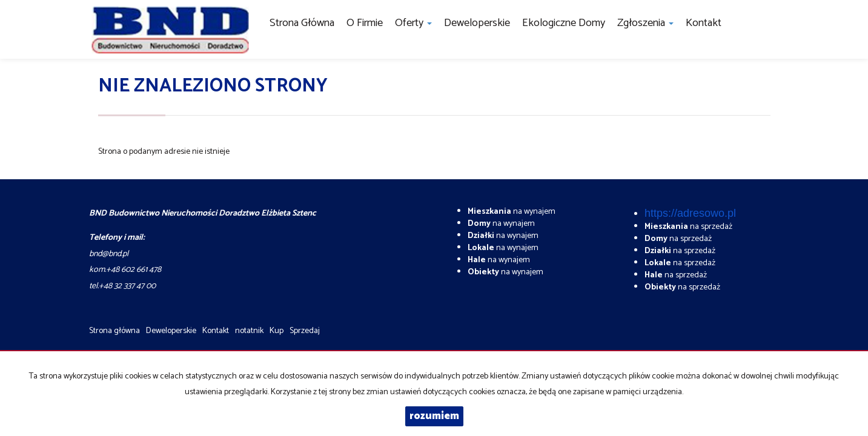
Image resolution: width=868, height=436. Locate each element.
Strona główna (302, 23)
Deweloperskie (477, 23)
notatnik (249, 331)
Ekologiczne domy (564, 23)
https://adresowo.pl (690, 213)
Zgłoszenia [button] (645, 23)
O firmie (365, 23)
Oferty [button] (413, 23)
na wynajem (512, 212)
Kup (277, 331)
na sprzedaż (688, 227)
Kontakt (704, 23)
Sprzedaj (305, 331)
